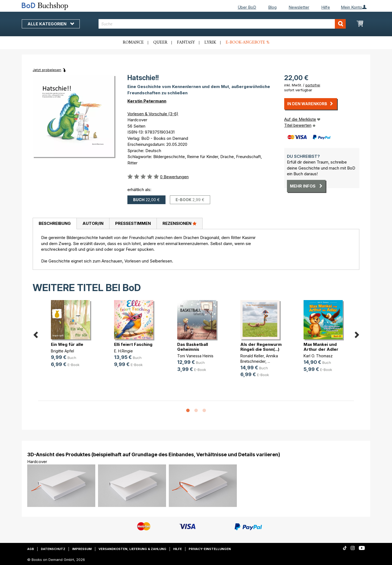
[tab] (55, 224)
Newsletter (299, 7)
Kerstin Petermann (147, 101)
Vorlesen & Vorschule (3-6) (153, 114)
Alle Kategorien (51, 24)
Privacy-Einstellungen (210, 549)
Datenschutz (53, 549)
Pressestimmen (133, 223)
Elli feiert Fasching (133, 344)
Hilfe (326, 7)
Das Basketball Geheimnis (193, 347)
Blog (272, 7)
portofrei (313, 85)
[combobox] (222, 24)
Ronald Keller (252, 356)
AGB (31, 549)
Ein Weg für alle (67, 344)
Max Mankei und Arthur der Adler (321, 347)
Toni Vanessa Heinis (195, 356)
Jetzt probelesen (47, 70)
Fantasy (186, 43)
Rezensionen (180, 223)
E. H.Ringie (123, 351)
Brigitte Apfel (62, 351)
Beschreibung (55, 223)
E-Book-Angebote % (248, 43)
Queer (160, 43)
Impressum (82, 549)
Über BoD (247, 7)
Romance (133, 43)
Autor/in (93, 223)
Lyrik (210, 43)
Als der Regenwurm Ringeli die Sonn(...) (261, 347)
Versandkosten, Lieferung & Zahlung (132, 549)
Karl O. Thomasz (318, 356)
